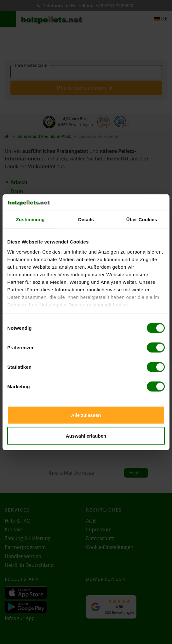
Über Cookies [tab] (142, 219)
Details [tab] (86, 219)
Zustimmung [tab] (30, 219)
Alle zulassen (86, 415)
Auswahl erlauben (86, 436)
